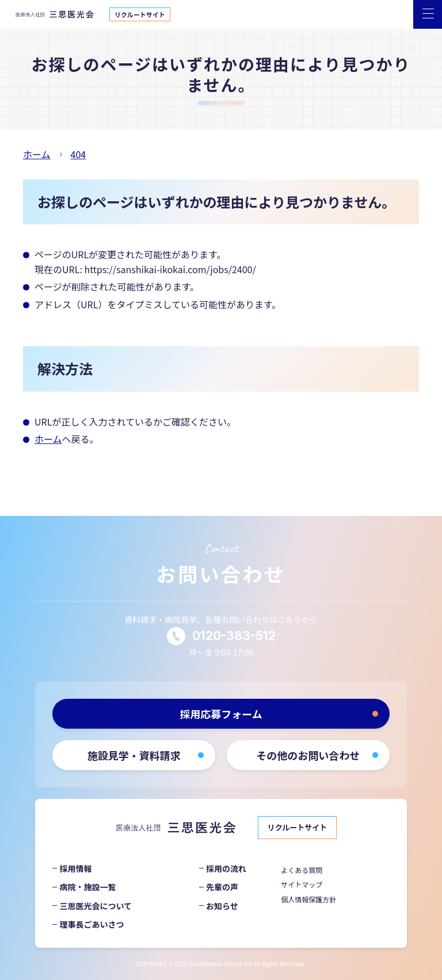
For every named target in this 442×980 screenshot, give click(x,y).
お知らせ (222, 906)
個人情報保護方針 (308, 899)
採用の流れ (226, 868)
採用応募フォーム (221, 714)
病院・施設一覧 (87, 887)
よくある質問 (302, 870)
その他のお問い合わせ (308, 755)
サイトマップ (302, 884)
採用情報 (75, 868)
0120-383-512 (234, 636)
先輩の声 (222, 887)
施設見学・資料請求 (134, 755)
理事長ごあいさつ (92, 924)
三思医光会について (96, 906)
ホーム (48, 439)
